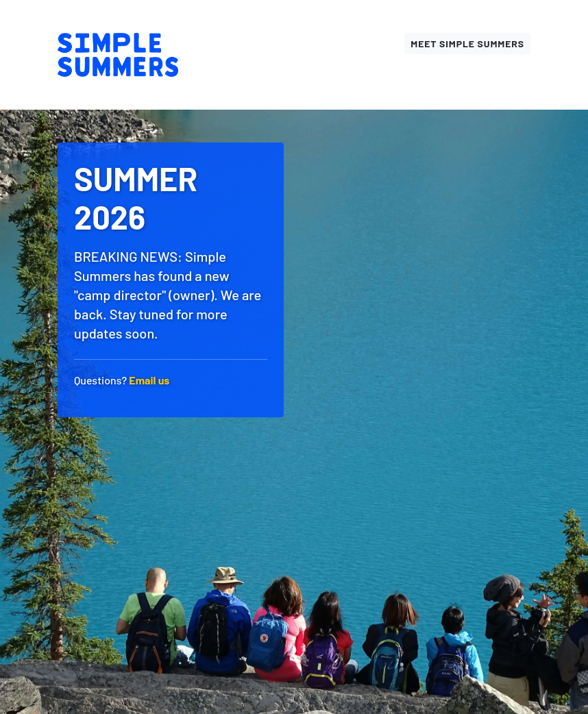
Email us (149, 380)
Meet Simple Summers (467, 44)
